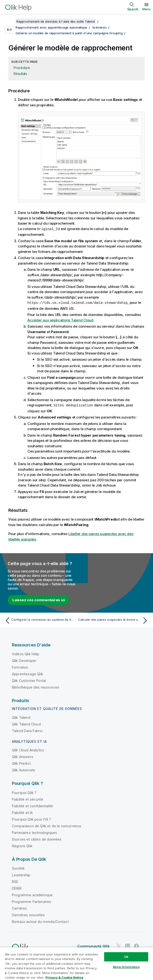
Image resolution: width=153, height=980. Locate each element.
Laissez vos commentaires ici (39, 599)
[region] (76, 963)
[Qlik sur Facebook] (137, 945)
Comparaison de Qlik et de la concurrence (47, 825)
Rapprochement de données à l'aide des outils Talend (56, 21)
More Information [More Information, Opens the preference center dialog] (126, 967)
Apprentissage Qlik (28, 673)
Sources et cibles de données (37, 839)
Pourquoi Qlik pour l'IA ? (31, 819)
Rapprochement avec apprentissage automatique (51, 27)
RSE (15, 881)
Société (18, 868)
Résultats (20, 74)
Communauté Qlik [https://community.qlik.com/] (93, 945)
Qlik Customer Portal (29, 680)
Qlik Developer (24, 660)
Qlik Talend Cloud (26, 723)
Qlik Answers (23, 756)
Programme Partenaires (31, 901)
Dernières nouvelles (28, 914)
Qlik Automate (23, 769)
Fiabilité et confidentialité (32, 805)
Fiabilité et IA (22, 812)
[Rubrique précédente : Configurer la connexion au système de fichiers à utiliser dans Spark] (39, 620)
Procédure (22, 68)
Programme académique (32, 894)
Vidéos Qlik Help (26, 653)
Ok (126, 957)
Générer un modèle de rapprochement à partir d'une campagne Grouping (69, 33)
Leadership (21, 874)
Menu (146, 9)
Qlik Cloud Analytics (28, 749)
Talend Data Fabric (27, 730)
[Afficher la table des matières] (10, 21)
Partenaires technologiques (35, 832)
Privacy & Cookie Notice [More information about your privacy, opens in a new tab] (64, 977)
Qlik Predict (21, 763)
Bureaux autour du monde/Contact (40, 921)
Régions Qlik (22, 845)
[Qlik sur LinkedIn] (127, 945)
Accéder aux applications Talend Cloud (60, 320)
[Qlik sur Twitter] (119, 945)
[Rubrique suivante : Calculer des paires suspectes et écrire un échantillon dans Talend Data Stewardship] (114, 620)
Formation (20, 667)
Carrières (19, 908)
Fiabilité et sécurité (28, 799)
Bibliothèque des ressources (36, 687)
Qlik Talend (21, 717)
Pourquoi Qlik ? (24, 792)
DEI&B (17, 888)
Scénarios (99, 27)
